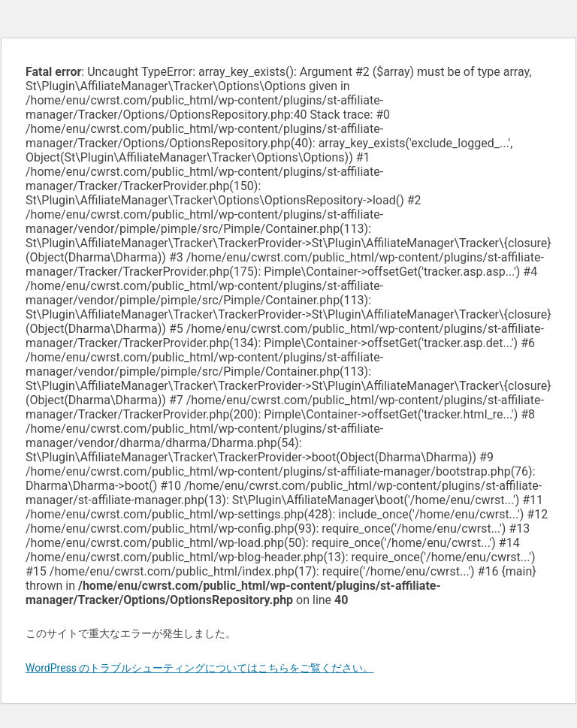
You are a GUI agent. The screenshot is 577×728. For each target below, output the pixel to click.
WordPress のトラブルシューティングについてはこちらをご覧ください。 (200, 668)
